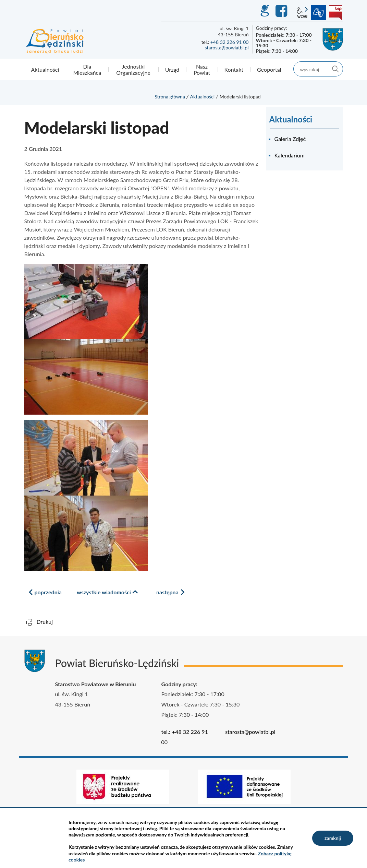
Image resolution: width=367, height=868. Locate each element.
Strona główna (170, 97)
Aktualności (203, 97)
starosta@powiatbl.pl (227, 47)
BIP (335, 13)
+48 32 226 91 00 (230, 42)
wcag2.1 (302, 13)
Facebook (282, 11)
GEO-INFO (265, 11)
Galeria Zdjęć (290, 139)
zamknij (333, 838)
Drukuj (45, 622)
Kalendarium (290, 155)
